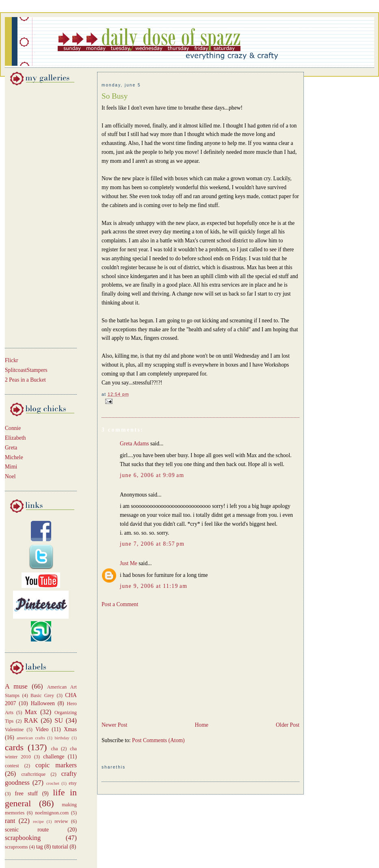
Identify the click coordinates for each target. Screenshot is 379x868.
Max (31, 712)
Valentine (14, 730)
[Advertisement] (29, 215)
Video (42, 729)
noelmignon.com (52, 813)
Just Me (129, 563)
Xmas (70, 729)
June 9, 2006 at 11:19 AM (154, 586)
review (61, 821)
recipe (38, 821)
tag (40, 847)
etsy (73, 783)
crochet (53, 783)
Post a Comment (120, 604)
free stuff (27, 794)
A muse (16, 686)
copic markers (56, 765)
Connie (13, 428)
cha (54, 749)
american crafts (31, 738)
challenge (54, 757)
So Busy (115, 96)
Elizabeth (15, 438)
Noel (10, 476)
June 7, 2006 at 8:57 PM (152, 544)
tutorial (60, 847)
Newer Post (114, 725)
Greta (11, 448)
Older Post (288, 725)
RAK (31, 720)
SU (59, 720)
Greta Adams (134, 444)
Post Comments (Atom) (158, 740)
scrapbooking (23, 838)
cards (14, 747)
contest (12, 766)
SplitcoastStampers (26, 370)
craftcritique (33, 774)
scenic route (27, 830)
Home (201, 725)
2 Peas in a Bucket (25, 380)
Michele (14, 457)
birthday (62, 738)
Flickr (12, 360)
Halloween (43, 703)
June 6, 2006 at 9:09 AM (152, 475)
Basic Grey (42, 695)
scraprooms (16, 847)
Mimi (11, 467)
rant (10, 821)
